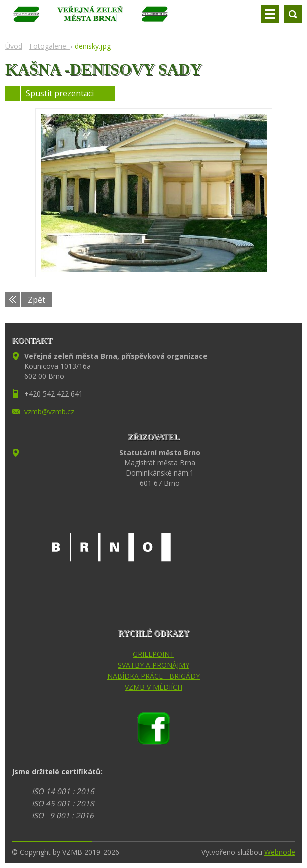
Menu (270, 14)
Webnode (280, 852)
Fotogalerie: (49, 46)
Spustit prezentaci (60, 93)
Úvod (14, 46)
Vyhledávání (293, 14)
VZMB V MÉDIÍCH (153, 687)
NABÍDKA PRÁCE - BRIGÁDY (153, 676)
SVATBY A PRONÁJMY (153, 665)
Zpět (36, 300)
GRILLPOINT (153, 654)
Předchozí (13, 93)
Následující (107, 93)
